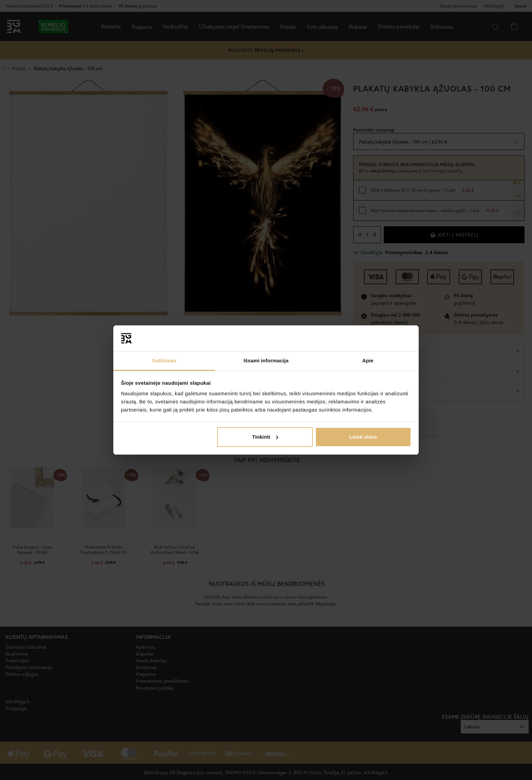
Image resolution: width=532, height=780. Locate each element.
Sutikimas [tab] (164, 360)
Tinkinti (265, 437)
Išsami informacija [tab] (266, 360)
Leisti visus (363, 437)
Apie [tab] (368, 360)
